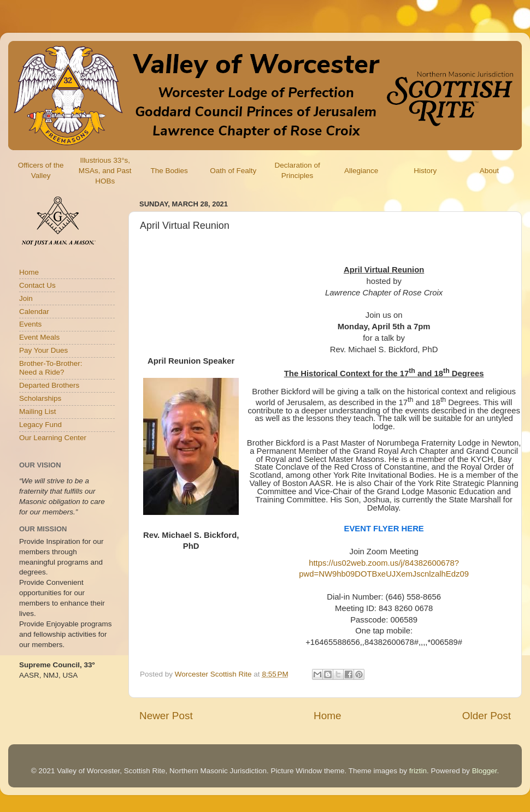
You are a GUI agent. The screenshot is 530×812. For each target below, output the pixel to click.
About (489, 171)
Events (30, 324)
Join (26, 298)
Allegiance (361, 171)
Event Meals (39, 337)
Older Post (487, 716)
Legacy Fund (40, 425)
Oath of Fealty (233, 171)
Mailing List (38, 411)
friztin (418, 771)
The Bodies (169, 171)
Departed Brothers (49, 385)
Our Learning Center (53, 438)
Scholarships (40, 398)
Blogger (485, 771)
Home (327, 716)
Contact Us (37, 285)
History (425, 171)
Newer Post (166, 716)
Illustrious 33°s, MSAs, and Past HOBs (105, 171)
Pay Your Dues (43, 350)
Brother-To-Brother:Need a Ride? (51, 368)
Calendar (34, 312)
